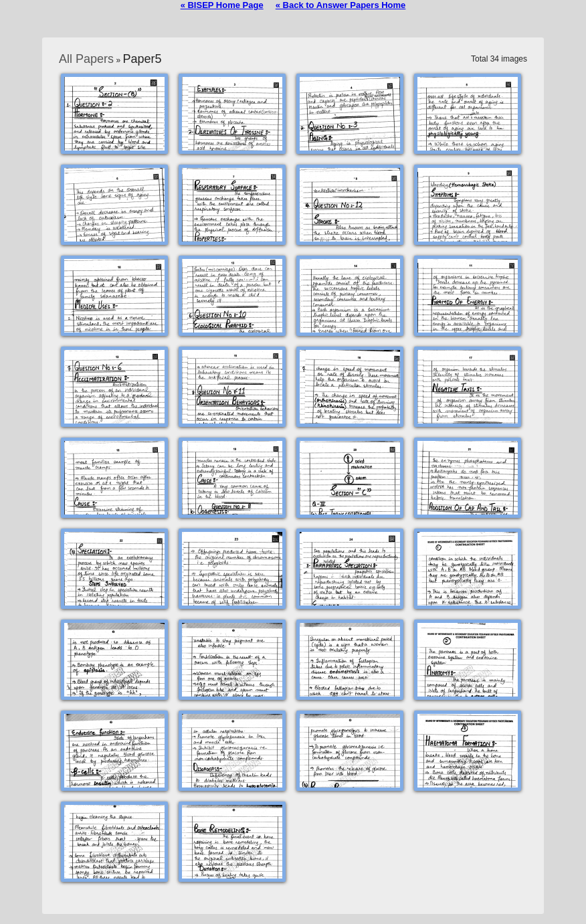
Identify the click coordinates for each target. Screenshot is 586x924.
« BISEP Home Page (222, 5)
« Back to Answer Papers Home (341, 5)
